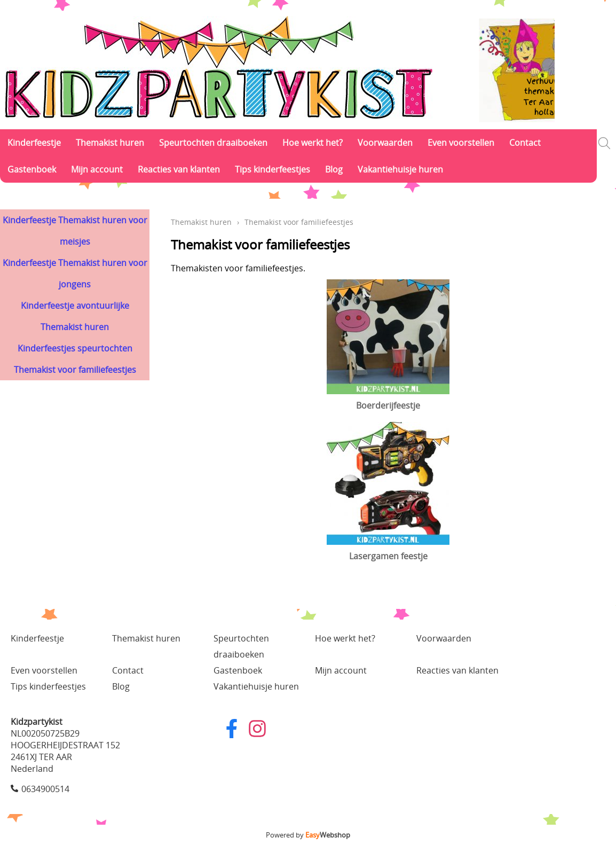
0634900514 (45, 789)
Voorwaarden (385, 143)
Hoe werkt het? (313, 143)
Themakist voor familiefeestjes (75, 370)
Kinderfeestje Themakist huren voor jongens (75, 273)
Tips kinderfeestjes (273, 169)
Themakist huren (110, 143)
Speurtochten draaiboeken (213, 143)
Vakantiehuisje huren (400, 169)
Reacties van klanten (179, 169)
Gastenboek (32, 169)
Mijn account (97, 169)
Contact (525, 143)
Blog (334, 169)
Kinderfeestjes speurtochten (75, 348)
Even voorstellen (461, 143)
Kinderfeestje (34, 143)
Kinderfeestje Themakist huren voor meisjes (75, 231)
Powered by (308, 835)
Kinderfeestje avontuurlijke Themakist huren (75, 316)
